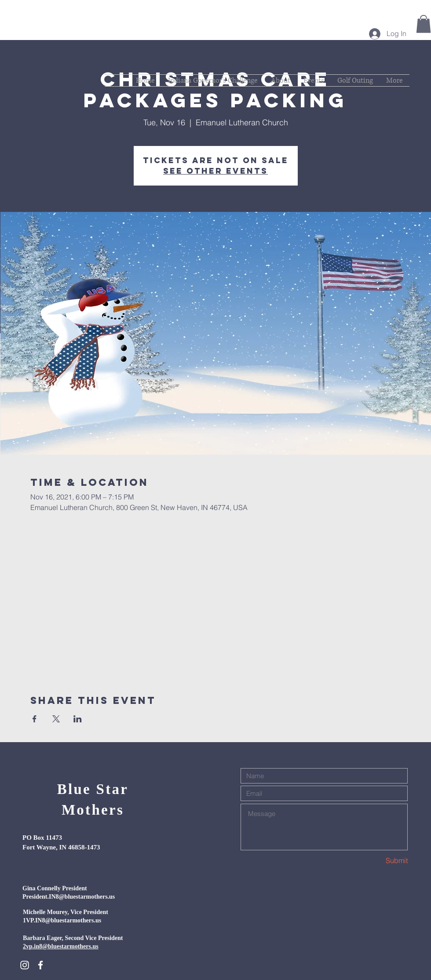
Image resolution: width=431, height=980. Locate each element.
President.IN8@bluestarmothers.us (69, 897)
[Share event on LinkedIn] (78, 719)
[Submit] (376, 861)
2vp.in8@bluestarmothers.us (61, 946)
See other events (215, 171)
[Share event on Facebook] (35, 719)
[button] (424, 24)
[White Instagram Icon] (25, 965)
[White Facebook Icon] (40, 965)
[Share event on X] (56, 719)
